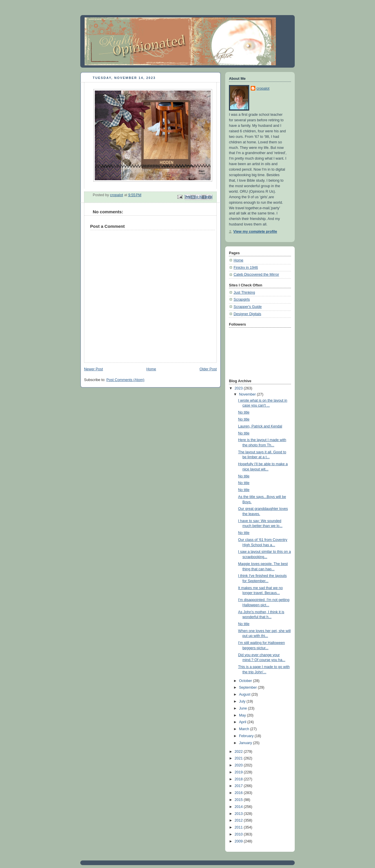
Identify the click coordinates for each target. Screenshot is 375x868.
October (246, 681)
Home (151, 369)
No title (244, 412)
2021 (239, 758)
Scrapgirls (242, 299)
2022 (239, 752)
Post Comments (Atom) (125, 380)
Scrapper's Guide (248, 307)
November (248, 394)
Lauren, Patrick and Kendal (260, 426)
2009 (239, 841)
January (246, 743)
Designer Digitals (247, 314)
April (243, 722)
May (243, 715)
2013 (239, 814)
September (249, 687)
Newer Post (93, 369)
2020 (239, 765)
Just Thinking (244, 293)
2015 (239, 800)
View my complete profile (255, 232)
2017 (239, 786)
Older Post (208, 369)
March (245, 729)
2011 (239, 827)
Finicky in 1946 (246, 268)
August (245, 694)
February (247, 736)
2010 (239, 834)
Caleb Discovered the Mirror (256, 275)
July (243, 701)
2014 (239, 807)
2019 (239, 772)
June (244, 708)
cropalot (263, 89)
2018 (239, 779)
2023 (239, 388)
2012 (239, 820)
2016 (239, 793)
